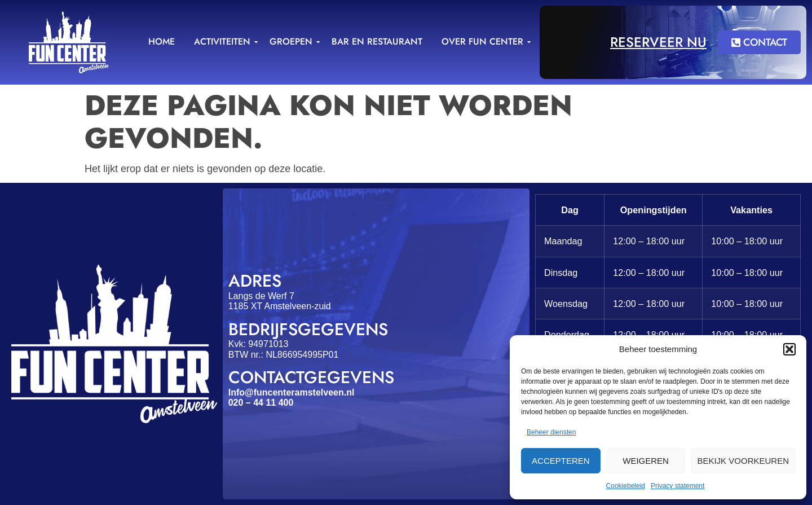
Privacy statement (678, 486)
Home (162, 41)
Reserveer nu (658, 42)
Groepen (293, 41)
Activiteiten (224, 41)
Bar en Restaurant (377, 41)
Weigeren (646, 461)
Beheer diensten (551, 432)
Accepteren (561, 461)
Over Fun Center (484, 41)
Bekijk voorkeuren (743, 461)
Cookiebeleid (626, 486)
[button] (789, 349)
